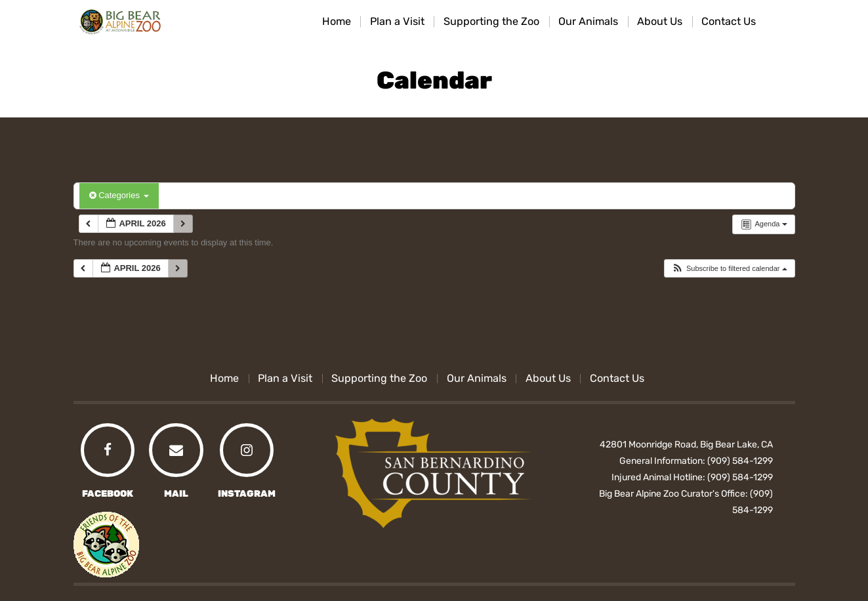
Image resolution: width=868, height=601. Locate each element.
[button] (729, 269)
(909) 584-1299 (740, 461)
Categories (119, 195)
